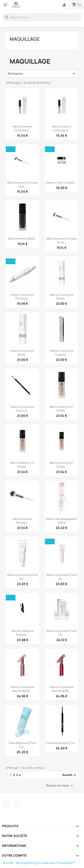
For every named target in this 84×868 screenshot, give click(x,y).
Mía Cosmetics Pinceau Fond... (62, 240)
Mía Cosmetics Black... (22, 239)
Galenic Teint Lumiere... (62, 183)
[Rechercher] (42, 17)
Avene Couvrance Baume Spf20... (22, 689)
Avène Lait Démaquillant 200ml (62, 521)
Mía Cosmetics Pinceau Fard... (22, 185)
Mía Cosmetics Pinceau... (22, 521)
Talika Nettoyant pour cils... (22, 745)
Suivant (70, 775)
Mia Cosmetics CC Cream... (62, 409)
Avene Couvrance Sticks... (62, 297)
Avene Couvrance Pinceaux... (22, 297)
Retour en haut (60, 786)
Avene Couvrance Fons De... (62, 633)
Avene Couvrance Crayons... (62, 353)
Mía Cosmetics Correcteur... (22, 128)
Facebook (6, 804)
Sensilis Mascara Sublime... (22, 633)
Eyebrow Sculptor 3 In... (62, 743)
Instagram (17, 804)
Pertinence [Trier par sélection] (42, 74)
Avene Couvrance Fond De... (22, 577)
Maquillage (25, 39)
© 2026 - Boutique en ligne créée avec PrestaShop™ (39, 863)
